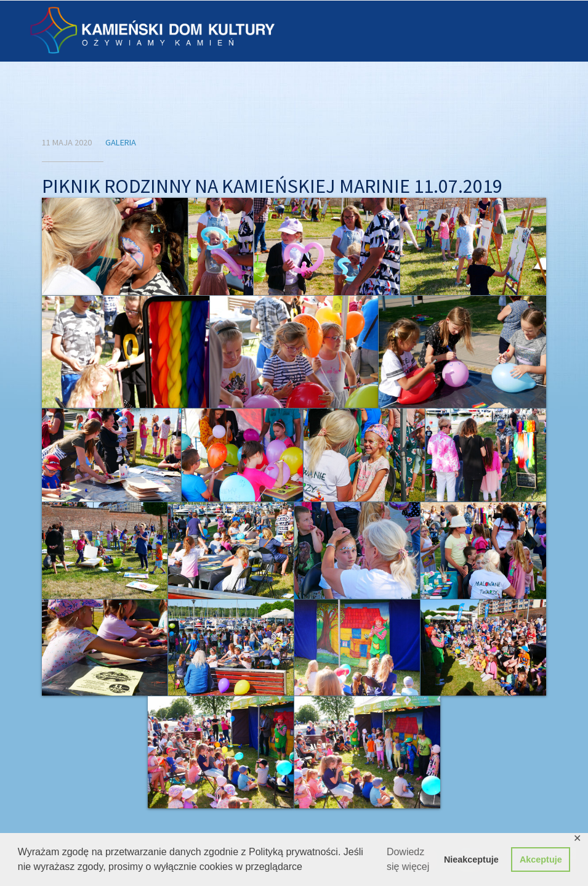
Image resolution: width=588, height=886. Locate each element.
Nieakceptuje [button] (471, 860)
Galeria (121, 142)
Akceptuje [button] (541, 860)
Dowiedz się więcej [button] (408, 859)
